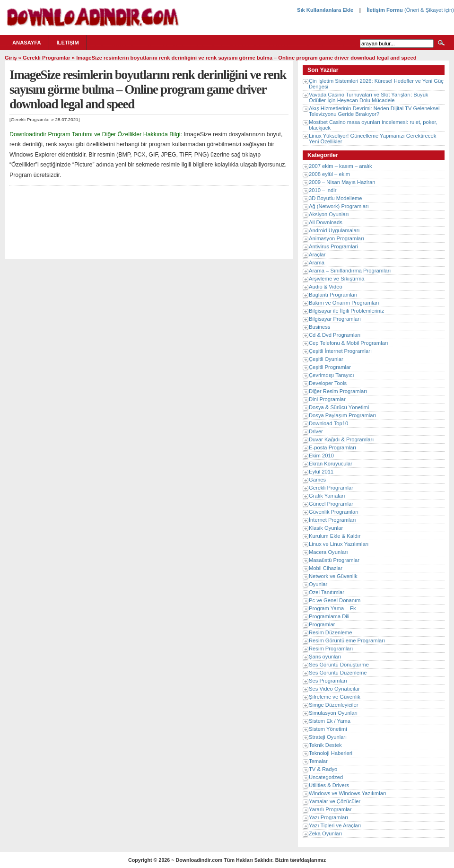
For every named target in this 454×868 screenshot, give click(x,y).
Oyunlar (318, 584)
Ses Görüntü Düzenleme (338, 673)
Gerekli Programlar (47, 58)
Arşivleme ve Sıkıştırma (337, 279)
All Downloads (326, 222)
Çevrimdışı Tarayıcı (332, 375)
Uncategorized (326, 777)
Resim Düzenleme (330, 632)
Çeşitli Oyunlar (326, 359)
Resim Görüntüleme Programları (347, 640)
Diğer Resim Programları (338, 391)
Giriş (11, 58)
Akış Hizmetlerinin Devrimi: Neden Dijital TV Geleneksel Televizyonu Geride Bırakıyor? (374, 111)
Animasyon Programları (336, 238)
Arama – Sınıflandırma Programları (350, 271)
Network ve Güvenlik (333, 576)
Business (319, 327)
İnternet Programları (332, 520)
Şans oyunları (325, 657)
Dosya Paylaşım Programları (342, 415)
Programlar (322, 624)
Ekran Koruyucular (331, 464)
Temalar (318, 761)
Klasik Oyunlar (326, 528)
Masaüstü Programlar (334, 560)
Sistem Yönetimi (328, 729)
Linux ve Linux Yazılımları (339, 544)
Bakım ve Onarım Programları (344, 303)
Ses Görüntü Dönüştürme (339, 665)
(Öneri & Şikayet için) (428, 10)
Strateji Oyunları (328, 737)
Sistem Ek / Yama (330, 721)
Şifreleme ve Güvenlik (335, 697)
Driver (316, 431)
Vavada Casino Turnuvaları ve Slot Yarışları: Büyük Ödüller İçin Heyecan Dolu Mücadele (368, 97)
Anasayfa (27, 43)
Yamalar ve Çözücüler (335, 801)
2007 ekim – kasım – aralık (340, 166)
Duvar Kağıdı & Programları (341, 439)
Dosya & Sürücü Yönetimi (339, 407)
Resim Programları (331, 649)
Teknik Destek (325, 745)
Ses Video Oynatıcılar (334, 689)
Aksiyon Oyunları (329, 214)
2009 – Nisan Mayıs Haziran (342, 182)
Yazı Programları (328, 817)
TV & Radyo (323, 769)
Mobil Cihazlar (326, 568)
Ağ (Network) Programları (339, 206)
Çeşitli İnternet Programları (340, 351)
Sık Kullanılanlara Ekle (325, 10)
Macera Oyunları (328, 552)
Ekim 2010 (321, 456)
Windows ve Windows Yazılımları (348, 793)
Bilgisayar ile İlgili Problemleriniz (346, 311)
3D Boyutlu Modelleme (336, 198)
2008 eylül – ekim (329, 174)
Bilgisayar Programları (335, 319)
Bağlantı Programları (333, 295)
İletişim (68, 43)
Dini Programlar (327, 399)
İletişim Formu (384, 10)
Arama (317, 263)
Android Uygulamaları (334, 230)
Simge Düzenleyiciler (333, 705)
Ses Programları (328, 681)
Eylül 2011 (321, 472)
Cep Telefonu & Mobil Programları (349, 343)
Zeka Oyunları (325, 833)
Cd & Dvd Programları (335, 335)
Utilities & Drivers (329, 785)
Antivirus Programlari (333, 246)
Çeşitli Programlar (330, 367)
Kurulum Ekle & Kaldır (335, 536)
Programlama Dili (329, 616)
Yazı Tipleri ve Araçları (335, 825)
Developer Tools (328, 383)
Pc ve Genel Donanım (335, 600)
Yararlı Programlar (330, 809)
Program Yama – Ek (332, 608)
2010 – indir (323, 190)
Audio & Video (326, 287)
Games (317, 480)
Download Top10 (328, 423)
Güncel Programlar (331, 504)
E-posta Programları (332, 447)
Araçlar (317, 254)
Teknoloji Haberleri (331, 753)
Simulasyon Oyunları (333, 713)
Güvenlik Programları (334, 512)
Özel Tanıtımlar (327, 592)
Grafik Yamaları (327, 496)
